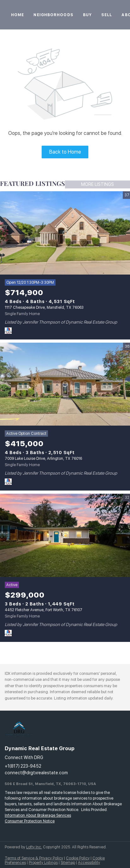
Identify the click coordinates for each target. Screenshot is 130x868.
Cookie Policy (78, 858)
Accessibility (89, 863)
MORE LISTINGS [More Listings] (98, 184)
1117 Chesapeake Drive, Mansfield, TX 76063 (44, 307)
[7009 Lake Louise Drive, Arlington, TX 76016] (65, 384)
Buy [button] (87, 15)
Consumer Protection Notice (30, 821)
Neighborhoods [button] (53, 15)
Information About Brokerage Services (38, 815)
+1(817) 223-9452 (23, 766)
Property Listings (43, 863)
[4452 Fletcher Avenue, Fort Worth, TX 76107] (65, 535)
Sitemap (68, 863)
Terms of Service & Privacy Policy (34, 858)
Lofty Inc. (34, 847)
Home (18, 15)
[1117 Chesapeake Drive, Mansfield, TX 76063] (65, 233)
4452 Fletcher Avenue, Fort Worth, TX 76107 (44, 610)
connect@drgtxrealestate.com (36, 773)
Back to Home (65, 152)
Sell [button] (107, 15)
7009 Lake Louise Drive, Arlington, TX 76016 (43, 459)
